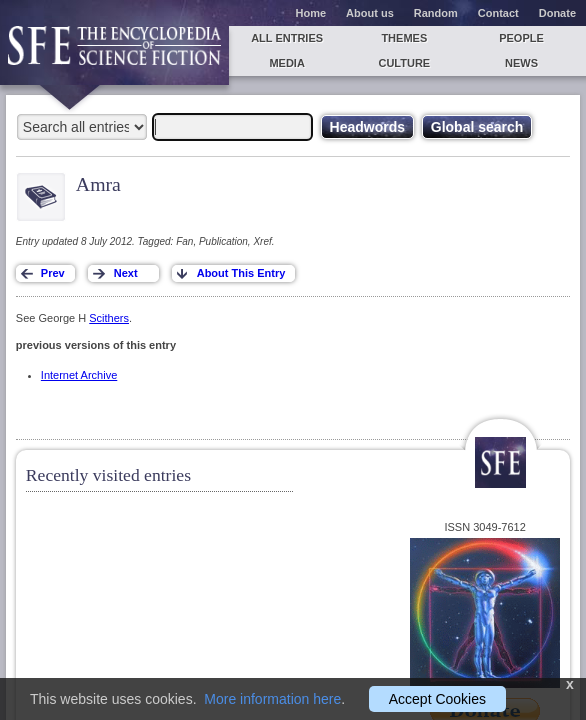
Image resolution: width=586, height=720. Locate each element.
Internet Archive (79, 375)
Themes (404, 38)
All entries (287, 38)
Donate (557, 13)
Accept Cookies (437, 699)
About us (370, 13)
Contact (498, 13)
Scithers (109, 318)
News (521, 63)
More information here (272, 699)
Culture (404, 63)
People (521, 38)
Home (311, 13)
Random (436, 13)
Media (286, 63)
